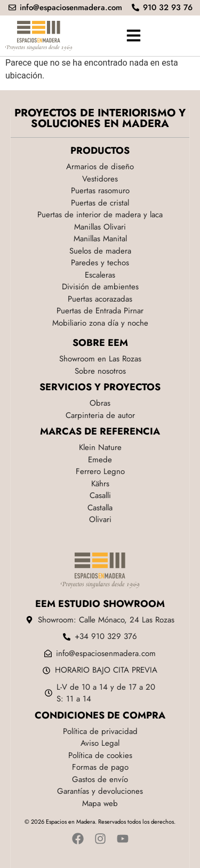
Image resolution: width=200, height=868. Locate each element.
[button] (133, 36)
